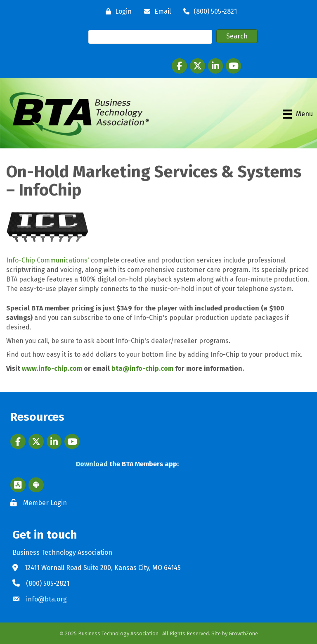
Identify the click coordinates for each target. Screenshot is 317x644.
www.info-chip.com (52, 369)
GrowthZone (243, 633)
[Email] (155, 12)
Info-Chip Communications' (48, 260)
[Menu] (298, 114)
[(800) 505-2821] (208, 12)
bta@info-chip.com (142, 369)
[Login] (117, 12)
